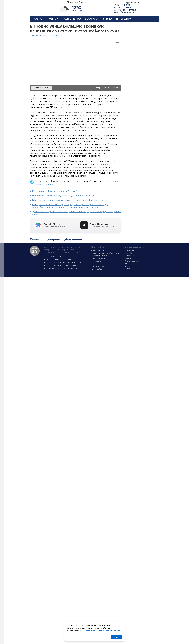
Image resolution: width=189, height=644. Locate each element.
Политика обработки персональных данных (63, 262)
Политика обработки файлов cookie (60, 266)
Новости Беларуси (99, 256)
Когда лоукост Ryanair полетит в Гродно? (54, 191)
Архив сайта (97, 269)
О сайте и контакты (52, 256)
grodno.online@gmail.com (66, 252)
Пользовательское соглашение (58, 259)
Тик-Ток (128, 258)
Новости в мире (98, 258)
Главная (38, 19)
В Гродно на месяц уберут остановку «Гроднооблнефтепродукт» (67, 200)
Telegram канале (44, 184)
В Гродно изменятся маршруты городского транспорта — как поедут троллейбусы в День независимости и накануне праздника (70, 206)
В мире (107, 19)
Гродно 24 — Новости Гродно (35, 251)
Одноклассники (132, 261)
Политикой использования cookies (102, 631)
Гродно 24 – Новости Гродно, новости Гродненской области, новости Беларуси (38, 8)
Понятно (116, 637)
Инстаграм (130, 256)
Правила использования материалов (60, 269)
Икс (127, 266)
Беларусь (91, 19)
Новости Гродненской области (105, 253)
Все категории (98, 266)
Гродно (51, 19)
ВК (126, 263)
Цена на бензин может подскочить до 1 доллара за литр (63, 196)
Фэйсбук (129, 253)
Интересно (123, 19)
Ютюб (128, 269)
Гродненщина (71, 19)
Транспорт (55, 35)
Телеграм (129, 250)
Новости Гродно (98, 250)
